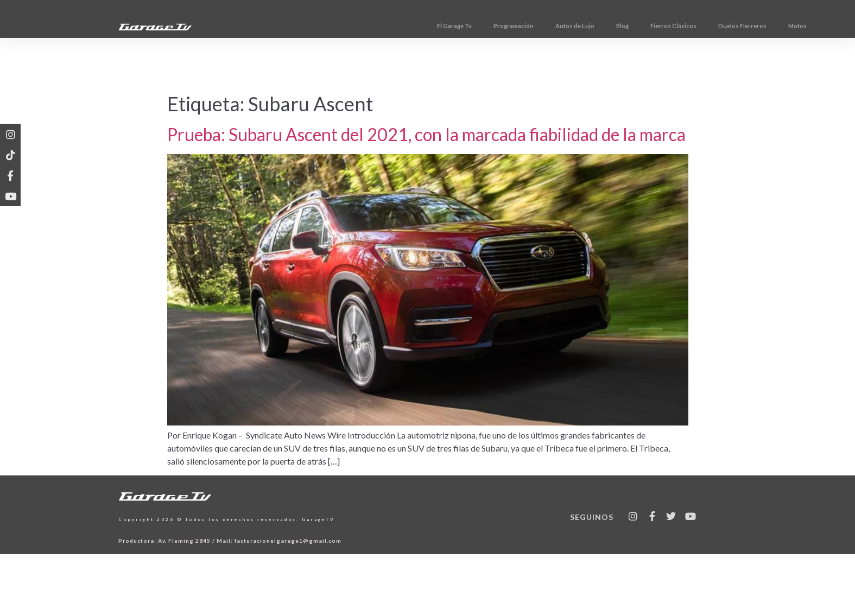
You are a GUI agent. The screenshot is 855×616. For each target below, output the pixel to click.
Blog (672, 26)
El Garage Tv (504, 26)
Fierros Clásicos (723, 26)
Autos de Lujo (625, 26)
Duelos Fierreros (792, 26)
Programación (563, 26)
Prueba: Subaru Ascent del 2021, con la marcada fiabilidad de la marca (426, 134)
